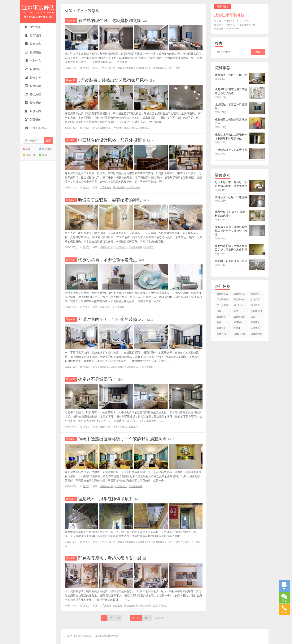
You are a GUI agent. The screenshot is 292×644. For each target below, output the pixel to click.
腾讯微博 (45, 149)
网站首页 (33, 27)
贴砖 (253, 317)
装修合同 (33, 111)
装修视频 (33, 52)
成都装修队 (159, 68)
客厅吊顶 (238, 305)
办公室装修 (119, 68)
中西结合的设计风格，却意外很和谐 (112, 140)
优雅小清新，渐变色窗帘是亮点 (108, 260)
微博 (26, 149)
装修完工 (187, 542)
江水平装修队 (173, 68)
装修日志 (33, 44)
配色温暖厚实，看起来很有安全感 (110, 558)
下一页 (136, 618)
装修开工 (149, 247)
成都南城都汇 (239, 317)
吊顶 (219, 311)
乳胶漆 (237, 328)
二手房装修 (105, 68)
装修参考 (33, 77)
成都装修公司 (144, 68)
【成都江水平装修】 (38, 11)
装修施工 (144, 128)
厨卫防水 (255, 305)
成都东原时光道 (239, 335)
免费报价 (33, 119)
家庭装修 (131, 68)
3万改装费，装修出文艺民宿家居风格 (113, 80)
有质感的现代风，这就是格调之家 (110, 21)
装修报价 (33, 103)
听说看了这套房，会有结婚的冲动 (110, 200)
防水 (236, 311)
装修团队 (33, 69)
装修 (219, 322)
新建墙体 (255, 322)
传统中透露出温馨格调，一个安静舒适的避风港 (122, 439)
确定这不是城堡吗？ (97, 379)
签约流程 (33, 94)
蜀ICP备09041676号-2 (107, 636)
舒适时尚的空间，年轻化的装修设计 (112, 319)
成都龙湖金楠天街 (256, 335)
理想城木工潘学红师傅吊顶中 (106, 499)
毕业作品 (33, 61)
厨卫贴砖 (238, 322)
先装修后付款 (256, 312)
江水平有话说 (36, 128)
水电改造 (118, 128)
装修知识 (33, 86)
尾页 (147, 618)
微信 (43, 155)
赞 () (84, 68)
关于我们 (33, 35)
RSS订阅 (29, 155)
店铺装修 (255, 328)
